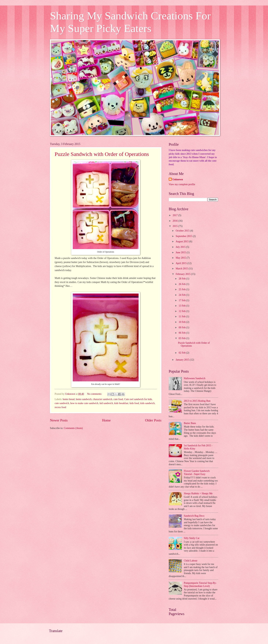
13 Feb (182, 306)
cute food (118, 399)
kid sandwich (106, 403)
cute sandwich (62, 403)
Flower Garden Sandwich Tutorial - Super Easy (197, 473)
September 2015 (184, 236)
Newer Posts (59, 420)
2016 (175, 221)
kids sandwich (147, 403)
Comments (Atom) (73, 428)
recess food (60, 407)
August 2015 (182, 241)
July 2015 (181, 247)
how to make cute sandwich (84, 403)
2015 (175, 226)
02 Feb (182, 353)
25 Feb (182, 289)
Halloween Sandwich (195, 378)
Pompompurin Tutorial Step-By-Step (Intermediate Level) (200, 585)
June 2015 (181, 252)
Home (106, 420)
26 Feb (182, 284)
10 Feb (182, 322)
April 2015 (182, 263)
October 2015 (183, 231)
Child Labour (191, 561)
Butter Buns (190, 423)
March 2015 (182, 269)
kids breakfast (121, 403)
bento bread (69, 399)
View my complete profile (182, 184)
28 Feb (182, 279)
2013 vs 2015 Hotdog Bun (197, 401)
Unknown (178, 179)
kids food (134, 403)
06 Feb (182, 333)
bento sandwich (84, 399)
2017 (175, 215)
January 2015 (183, 360)
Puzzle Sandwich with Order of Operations (102, 154)
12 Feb (182, 311)
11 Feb (182, 317)
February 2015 (183, 274)
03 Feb (182, 338)
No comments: (95, 394)
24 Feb (182, 295)
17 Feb (182, 300)
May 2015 (181, 258)
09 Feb (182, 327)
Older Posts (153, 420)
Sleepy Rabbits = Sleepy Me (198, 493)
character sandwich (103, 399)
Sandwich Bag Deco (194, 516)
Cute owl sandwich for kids (138, 399)
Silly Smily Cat (192, 538)
